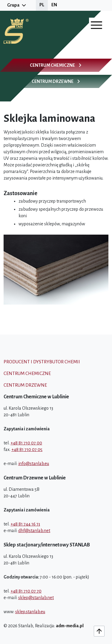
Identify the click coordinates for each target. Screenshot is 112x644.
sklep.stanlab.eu (30, 612)
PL (42, 5)
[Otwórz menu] (96, 25)
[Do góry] (99, 631)
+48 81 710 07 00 (26, 443)
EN (54, 5)
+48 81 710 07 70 (26, 591)
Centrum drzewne (25, 385)
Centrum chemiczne (27, 373)
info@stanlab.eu (34, 464)
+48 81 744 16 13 (25, 524)
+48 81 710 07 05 (27, 449)
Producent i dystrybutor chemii (42, 362)
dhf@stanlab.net (34, 531)
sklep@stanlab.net (36, 598)
